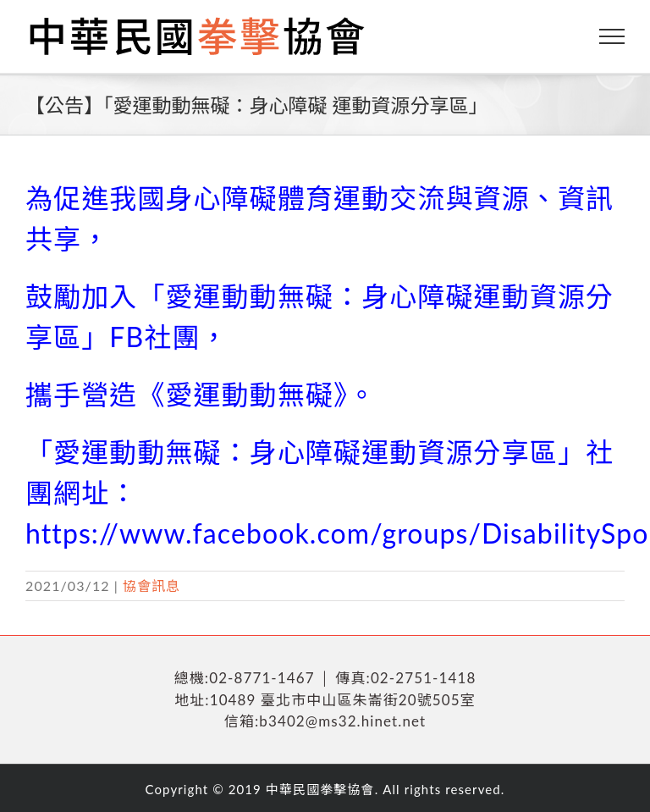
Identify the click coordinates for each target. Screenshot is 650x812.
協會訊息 (151, 586)
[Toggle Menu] (612, 36)
